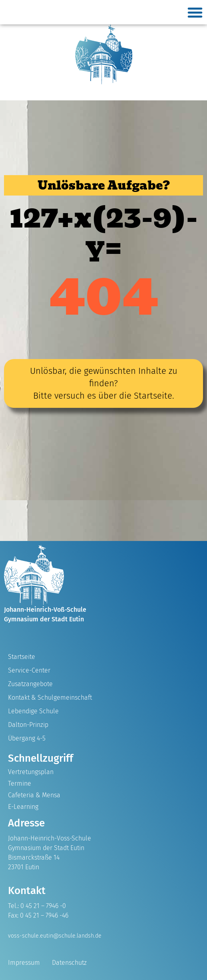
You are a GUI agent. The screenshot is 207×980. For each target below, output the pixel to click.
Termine (20, 783)
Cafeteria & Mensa (34, 795)
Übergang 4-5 (27, 738)
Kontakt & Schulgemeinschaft (50, 698)
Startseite (22, 657)
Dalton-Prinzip (28, 725)
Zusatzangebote (30, 684)
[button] (195, 12)
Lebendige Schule (33, 711)
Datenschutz (69, 963)
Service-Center (29, 670)
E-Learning (23, 807)
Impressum (24, 963)
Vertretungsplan (31, 772)
